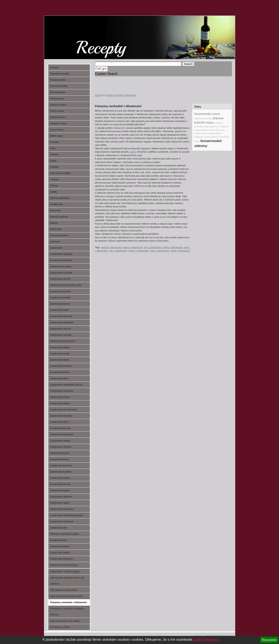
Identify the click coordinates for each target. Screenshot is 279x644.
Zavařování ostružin (61, 335)
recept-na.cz (68, 31)
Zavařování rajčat (60, 503)
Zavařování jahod (60, 546)
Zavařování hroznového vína (66, 285)
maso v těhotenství (160, 251)
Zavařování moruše (61, 329)
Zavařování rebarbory (62, 509)
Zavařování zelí (59, 528)
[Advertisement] (144, 83)
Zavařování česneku (61, 416)
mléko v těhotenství (173, 247)
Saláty (54, 192)
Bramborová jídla (60, 74)
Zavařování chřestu (61, 447)
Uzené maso (57, 130)
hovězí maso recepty (205, 133)
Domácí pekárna (59, 235)
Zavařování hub (59, 540)
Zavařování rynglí (60, 354)
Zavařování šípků (60, 360)
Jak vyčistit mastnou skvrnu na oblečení (67, 581)
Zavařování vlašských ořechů (66, 385)
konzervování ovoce (207, 114)
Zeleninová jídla (59, 86)
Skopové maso (58, 123)
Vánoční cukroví (59, 217)
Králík (54, 161)
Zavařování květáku (61, 472)
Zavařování (56, 248)
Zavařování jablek (60, 553)
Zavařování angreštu (62, 254)
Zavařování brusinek (62, 273)
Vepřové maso (58, 105)
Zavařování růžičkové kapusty (67, 515)
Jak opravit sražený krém (64, 590)
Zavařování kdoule (60, 304)
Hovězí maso (57, 98)
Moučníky (56, 210)
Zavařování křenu (60, 459)
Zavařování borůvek (61, 260)
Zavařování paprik (60, 490)
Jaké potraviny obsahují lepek (67, 596)
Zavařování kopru (60, 453)
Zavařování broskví (61, 266)
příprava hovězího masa (213, 130)
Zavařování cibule (60, 403)
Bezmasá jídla (58, 92)
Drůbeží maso (58, 117)
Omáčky (55, 179)
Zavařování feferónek (62, 434)
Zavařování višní (59, 378)
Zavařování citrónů (61, 279)
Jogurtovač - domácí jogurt (65, 571)
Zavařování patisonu (62, 497)
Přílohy (54, 186)
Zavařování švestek (61, 366)
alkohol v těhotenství (111, 247)
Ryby (53, 148)
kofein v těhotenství (133, 247)
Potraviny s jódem (60, 627)
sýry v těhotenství (153, 247)
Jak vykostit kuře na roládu (65, 621)
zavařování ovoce (203, 118)
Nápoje (54, 223)
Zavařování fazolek (61, 428)
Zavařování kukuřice (61, 465)
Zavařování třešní (60, 372)
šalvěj (133, 152)
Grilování (55, 242)
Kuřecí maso (57, 111)
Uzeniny (55, 142)
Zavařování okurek (60, 484)
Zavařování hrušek (60, 291)
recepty (98, 95)
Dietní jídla (56, 229)
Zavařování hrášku (60, 441)
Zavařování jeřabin (60, 298)
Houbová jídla (58, 80)
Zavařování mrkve (60, 478)
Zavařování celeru (60, 397)
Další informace (207, 640)
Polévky (55, 167)
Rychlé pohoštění (60, 198)
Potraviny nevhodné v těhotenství (121, 95)
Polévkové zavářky (61, 173)
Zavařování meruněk (62, 316)
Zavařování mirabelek (62, 322)
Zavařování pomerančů (63, 341)
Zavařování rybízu (60, 347)
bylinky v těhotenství (138, 251)
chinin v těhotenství (180, 251)
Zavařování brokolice (62, 391)
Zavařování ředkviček (62, 521)
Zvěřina (54, 154)
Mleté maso (57, 136)
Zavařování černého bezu (64, 565)
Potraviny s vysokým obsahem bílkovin (67, 612)
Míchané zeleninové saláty (65, 534)
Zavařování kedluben (62, 559)
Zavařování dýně (59, 422)
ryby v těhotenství (118, 251)
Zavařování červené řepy (64, 409)
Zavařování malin (60, 310)
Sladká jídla (57, 204)
